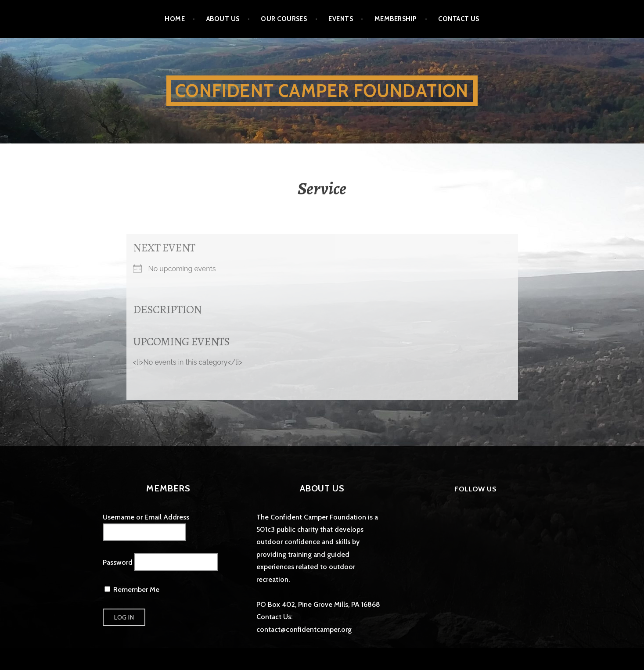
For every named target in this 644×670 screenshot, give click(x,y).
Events (341, 19)
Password (118, 562)
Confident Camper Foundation (322, 91)
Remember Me (132, 589)
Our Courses (284, 19)
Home (175, 19)
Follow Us (475, 489)
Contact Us (459, 19)
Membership (396, 19)
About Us (223, 19)
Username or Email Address (146, 517)
